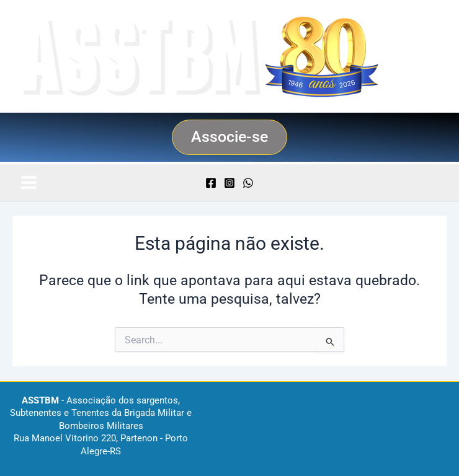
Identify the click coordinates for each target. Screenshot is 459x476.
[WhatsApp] (248, 183)
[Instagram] (229, 183)
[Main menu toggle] (29, 182)
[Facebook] (211, 183)
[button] (229, 137)
